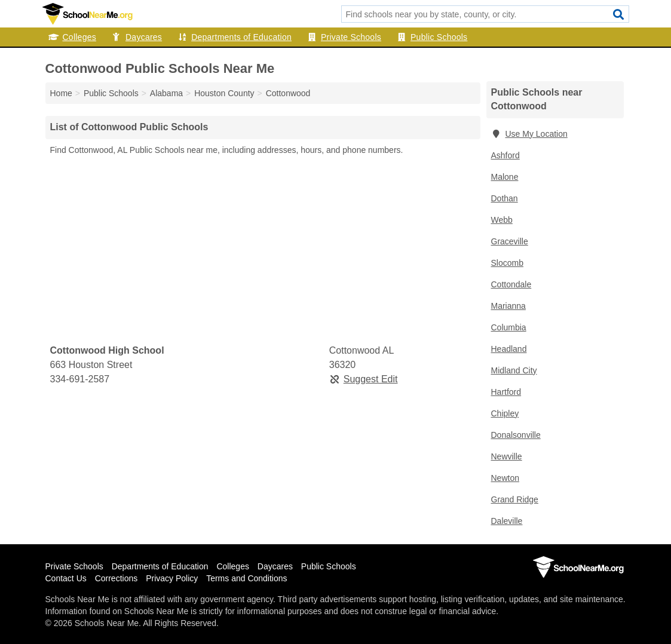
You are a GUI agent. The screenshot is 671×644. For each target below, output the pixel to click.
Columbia (509, 327)
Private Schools (344, 37)
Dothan (505, 198)
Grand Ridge (515, 499)
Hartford (506, 392)
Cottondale (511, 284)
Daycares (137, 37)
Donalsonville (516, 435)
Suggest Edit (364, 379)
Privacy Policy (172, 578)
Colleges (72, 37)
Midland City (514, 370)
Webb (502, 220)
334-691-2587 (80, 379)
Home (61, 93)
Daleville (507, 521)
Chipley (505, 413)
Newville (507, 456)
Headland (509, 349)
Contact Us (66, 578)
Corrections (117, 578)
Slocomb (507, 263)
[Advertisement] (263, 250)
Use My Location (529, 134)
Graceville (510, 241)
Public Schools (432, 37)
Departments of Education (234, 37)
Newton (505, 478)
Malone (505, 177)
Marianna (508, 306)
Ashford (505, 155)
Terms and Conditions (246, 578)
